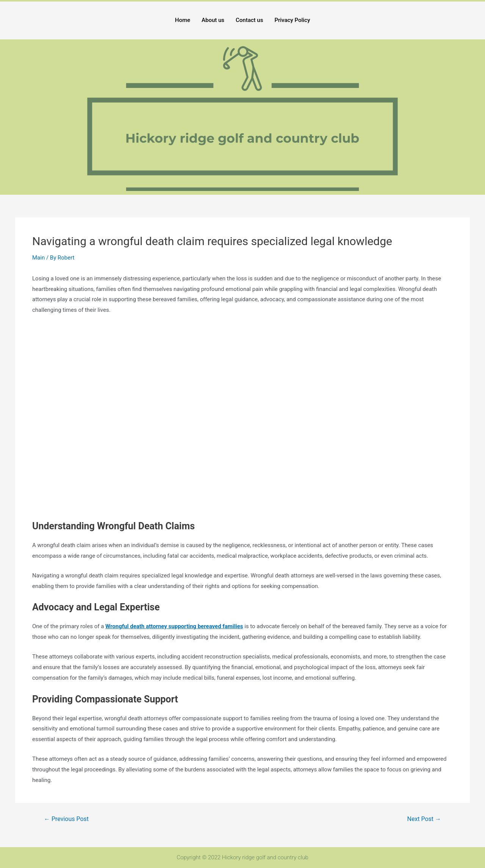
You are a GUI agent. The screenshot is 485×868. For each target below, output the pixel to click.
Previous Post (66, 819)
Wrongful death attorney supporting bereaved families (174, 626)
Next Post (424, 819)
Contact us (249, 20)
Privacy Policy (292, 20)
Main (38, 258)
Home (183, 20)
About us (213, 20)
